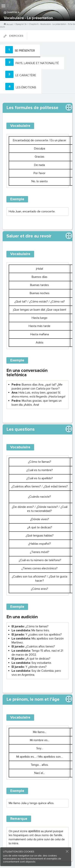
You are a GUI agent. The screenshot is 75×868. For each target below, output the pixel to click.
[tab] (20, 51)
